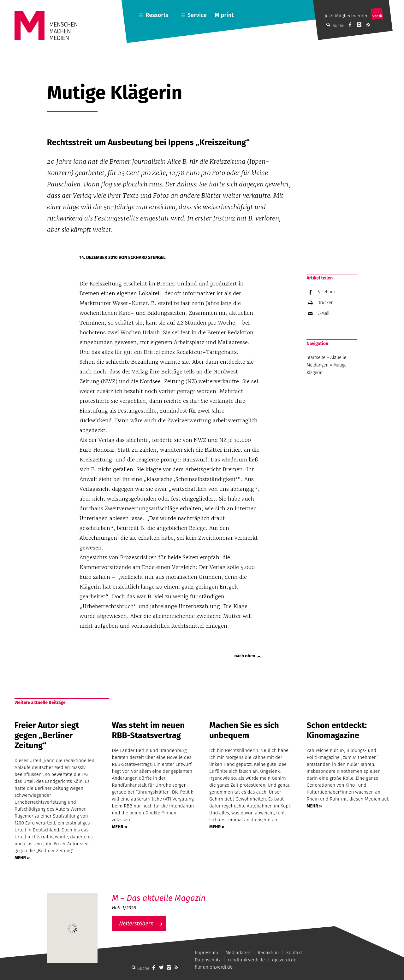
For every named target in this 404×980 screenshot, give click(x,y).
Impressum (206, 953)
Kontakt (294, 953)
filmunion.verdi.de (214, 967)
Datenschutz (208, 960)
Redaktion (268, 953)
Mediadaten (238, 953)
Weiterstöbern (136, 924)
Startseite (316, 358)
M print (224, 15)
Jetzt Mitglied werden (347, 16)
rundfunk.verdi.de (246, 960)
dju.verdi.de (284, 960)
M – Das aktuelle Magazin (159, 898)
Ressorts (157, 15)
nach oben (245, 656)
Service (197, 15)
